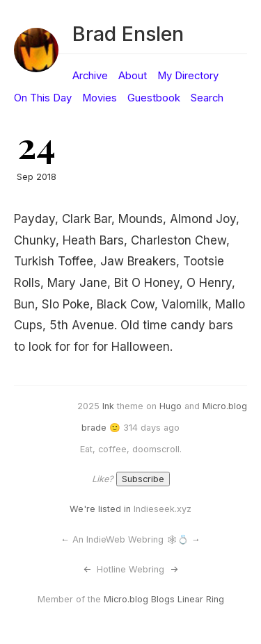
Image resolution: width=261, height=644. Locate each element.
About (133, 76)
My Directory (188, 76)
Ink (108, 406)
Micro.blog (225, 406)
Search (207, 98)
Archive (90, 76)
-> (174, 569)
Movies (100, 98)
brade (94, 428)
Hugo (171, 406)
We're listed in (100, 509)
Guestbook (154, 98)
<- (87, 569)
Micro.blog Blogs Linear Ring (164, 599)
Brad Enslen (128, 34)
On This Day (43, 98)
